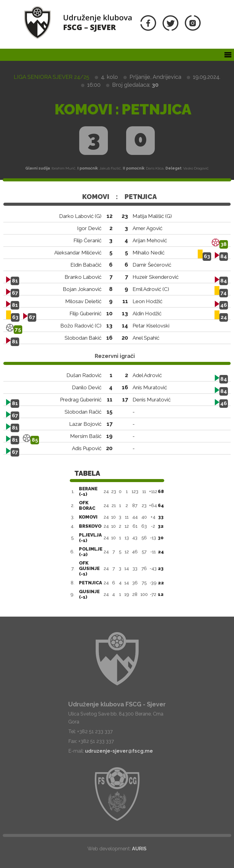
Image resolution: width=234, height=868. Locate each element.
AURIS (139, 849)
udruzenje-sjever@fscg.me (119, 751)
